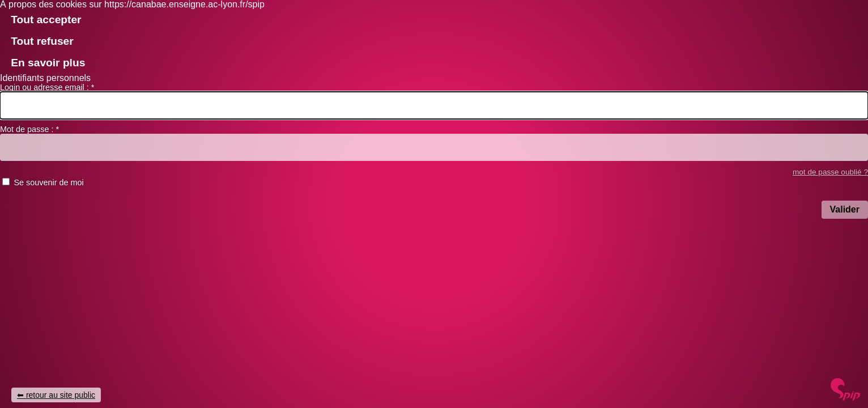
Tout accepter (46, 20)
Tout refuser (42, 41)
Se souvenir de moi (48, 182)
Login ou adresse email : (47, 87)
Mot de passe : (29, 129)
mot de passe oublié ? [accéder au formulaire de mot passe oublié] (830, 172)
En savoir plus (48, 63)
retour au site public (61, 395)
